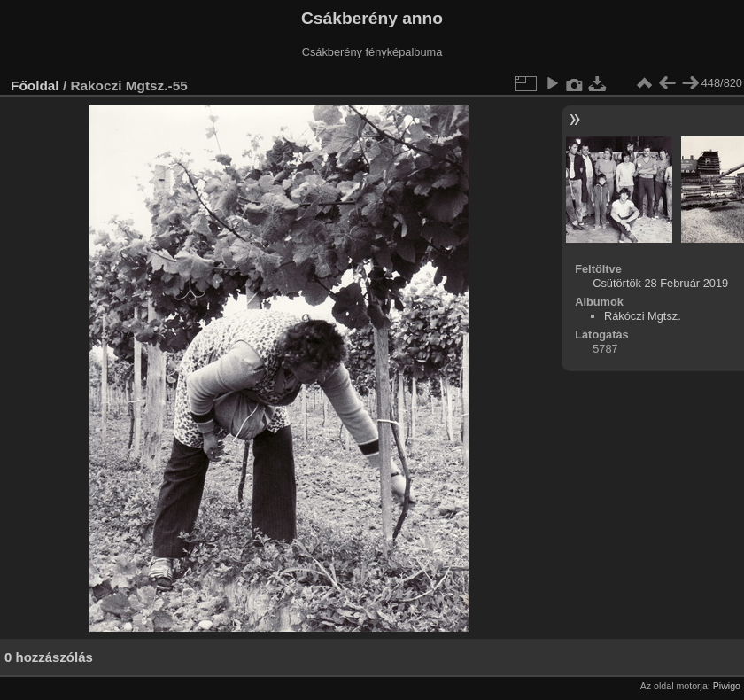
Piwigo (727, 686)
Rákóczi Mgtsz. (643, 316)
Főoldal (35, 86)
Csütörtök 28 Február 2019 (660, 283)
